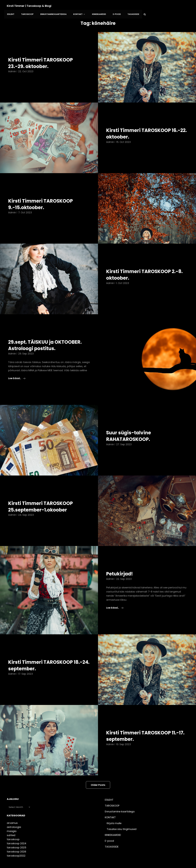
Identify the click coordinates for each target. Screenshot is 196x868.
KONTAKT (127, 6)
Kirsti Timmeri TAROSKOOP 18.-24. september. (43, 657)
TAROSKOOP (76, 6)
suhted (11, 826)
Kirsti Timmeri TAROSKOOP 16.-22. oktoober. (141, 125)
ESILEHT (60, 6)
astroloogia (14, 818)
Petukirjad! (121, 565)
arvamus (12, 814)
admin (12, 63)
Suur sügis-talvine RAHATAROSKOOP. (130, 427)
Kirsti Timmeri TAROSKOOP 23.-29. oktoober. (43, 54)
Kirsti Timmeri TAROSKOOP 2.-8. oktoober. (141, 266)
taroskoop (13, 831)
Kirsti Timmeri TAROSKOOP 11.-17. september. (141, 727)
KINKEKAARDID (145, 6)
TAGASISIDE (179, 6)
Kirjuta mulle (114, 814)
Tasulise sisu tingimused (122, 820)
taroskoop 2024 (17, 835)
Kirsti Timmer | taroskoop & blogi (30, 6)
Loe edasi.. (17, 370)
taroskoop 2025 (17, 839)
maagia (12, 822)
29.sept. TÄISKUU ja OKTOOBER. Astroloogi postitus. (48, 336)
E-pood (163, 6)
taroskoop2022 (16, 847)
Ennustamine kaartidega (102, 6)
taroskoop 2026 (16, 843)
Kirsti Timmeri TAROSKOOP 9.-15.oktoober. (43, 195)
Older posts (98, 776)
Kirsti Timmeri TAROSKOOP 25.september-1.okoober (43, 498)
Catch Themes (136, 860)
